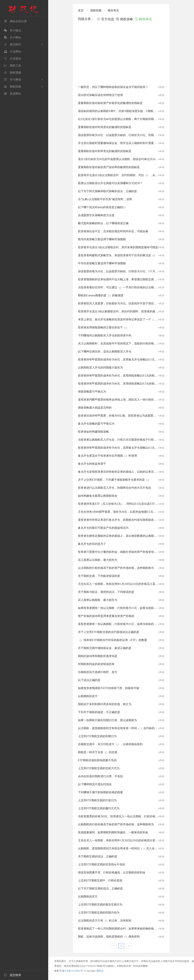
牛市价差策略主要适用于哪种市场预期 (102, 263)
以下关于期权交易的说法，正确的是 (100, 889)
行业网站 (13, 52)
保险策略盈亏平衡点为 (92, 392)
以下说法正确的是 (89, 680)
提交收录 (13, 975)
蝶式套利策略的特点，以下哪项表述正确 (103, 223)
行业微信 (13, 59)
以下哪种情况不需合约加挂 (95, 784)
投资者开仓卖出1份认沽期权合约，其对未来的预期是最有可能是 (118, 247)
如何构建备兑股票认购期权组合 (98, 496)
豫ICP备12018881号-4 (74, 971)
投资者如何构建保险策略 (93, 432)
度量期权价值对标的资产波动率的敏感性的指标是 (109, 167)
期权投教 (13, 87)
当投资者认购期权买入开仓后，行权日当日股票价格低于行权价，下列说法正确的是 (130, 440)
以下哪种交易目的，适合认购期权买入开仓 (105, 352)
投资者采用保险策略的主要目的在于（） (103, 328)
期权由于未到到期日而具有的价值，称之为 (105, 704)
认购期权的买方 (88, 897)
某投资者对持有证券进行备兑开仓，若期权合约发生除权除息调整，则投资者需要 (129, 520)
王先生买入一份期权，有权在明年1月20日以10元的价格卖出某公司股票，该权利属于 (131, 840)
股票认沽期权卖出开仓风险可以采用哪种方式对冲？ (110, 183)
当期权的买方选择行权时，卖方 (98, 672)
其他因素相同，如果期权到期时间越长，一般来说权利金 (113, 832)
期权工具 (13, 66)
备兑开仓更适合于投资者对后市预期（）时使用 (107, 456)
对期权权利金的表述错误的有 (96, 664)
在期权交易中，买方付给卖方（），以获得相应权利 (110, 744)
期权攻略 (124, 19)
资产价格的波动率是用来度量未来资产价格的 (106, 616)
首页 (81, 11)
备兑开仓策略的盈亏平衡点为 (96, 424)
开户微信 (13, 31)
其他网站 (13, 94)
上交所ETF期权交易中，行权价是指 (100, 881)
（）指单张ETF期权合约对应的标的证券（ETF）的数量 (112, 640)
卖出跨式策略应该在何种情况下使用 (100, 95)
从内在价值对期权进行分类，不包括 (100, 776)
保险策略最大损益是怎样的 (95, 408)
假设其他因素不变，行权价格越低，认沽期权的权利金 (112, 873)
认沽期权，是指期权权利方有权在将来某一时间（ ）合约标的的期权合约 (123, 728)
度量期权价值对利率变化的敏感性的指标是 (105, 151)
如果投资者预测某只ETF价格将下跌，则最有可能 (109, 688)
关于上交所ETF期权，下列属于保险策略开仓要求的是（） (114, 480)
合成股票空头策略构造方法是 (96, 215)
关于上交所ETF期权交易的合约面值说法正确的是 (109, 632)
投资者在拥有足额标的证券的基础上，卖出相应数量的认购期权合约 (120, 536)
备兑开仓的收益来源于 (92, 464)
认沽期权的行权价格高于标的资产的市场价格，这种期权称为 (116, 568)
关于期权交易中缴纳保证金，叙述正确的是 (105, 648)
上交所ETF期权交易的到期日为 (97, 736)
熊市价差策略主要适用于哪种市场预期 (102, 239)
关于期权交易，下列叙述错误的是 (99, 576)
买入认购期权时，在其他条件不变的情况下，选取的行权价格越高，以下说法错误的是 (131, 344)
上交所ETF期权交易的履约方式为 (99, 808)
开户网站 (13, 38)
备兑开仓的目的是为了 (92, 544)
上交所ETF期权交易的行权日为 (97, 800)
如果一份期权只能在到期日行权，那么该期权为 (107, 720)
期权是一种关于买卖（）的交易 (98, 752)
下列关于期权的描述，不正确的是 (99, 712)
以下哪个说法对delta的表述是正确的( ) (102, 207)
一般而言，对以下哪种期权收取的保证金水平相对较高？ (113, 87)
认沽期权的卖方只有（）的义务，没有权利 (105, 921)
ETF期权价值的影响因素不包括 (97, 760)
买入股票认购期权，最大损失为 (98, 600)
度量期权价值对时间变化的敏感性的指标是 (105, 127)
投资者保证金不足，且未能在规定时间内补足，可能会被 (113, 231)
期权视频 (13, 73)
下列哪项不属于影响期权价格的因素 (100, 792)
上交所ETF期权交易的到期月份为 (99, 913)
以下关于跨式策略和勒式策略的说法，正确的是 (107, 191)
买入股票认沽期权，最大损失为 (98, 560)
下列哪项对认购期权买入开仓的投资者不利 (105, 336)
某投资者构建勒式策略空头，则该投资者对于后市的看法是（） (117, 255)
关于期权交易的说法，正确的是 (98, 856)
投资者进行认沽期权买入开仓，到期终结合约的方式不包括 (114, 488)
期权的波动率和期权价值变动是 (98, 656)
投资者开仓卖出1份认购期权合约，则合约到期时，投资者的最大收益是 (122, 311)
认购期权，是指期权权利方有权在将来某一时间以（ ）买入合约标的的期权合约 (128, 848)
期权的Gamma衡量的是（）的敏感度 (101, 295)
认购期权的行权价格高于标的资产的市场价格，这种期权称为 (116, 824)
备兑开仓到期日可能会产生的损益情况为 (103, 528)
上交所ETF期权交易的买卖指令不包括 (102, 864)
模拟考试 (113, 11)
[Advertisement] (121, 53)
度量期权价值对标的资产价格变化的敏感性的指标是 (110, 103)
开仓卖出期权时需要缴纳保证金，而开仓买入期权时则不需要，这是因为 (123, 143)
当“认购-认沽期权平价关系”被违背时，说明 (105, 199)
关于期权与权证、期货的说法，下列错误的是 (106, 592)
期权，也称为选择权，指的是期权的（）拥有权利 (109, 937)
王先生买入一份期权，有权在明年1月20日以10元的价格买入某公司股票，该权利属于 (131, 584)
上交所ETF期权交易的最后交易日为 (100, 905)
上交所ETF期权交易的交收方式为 (99, 768)
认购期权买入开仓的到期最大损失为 (100, 368)
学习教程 (13, 80)
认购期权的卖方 (88, 696)
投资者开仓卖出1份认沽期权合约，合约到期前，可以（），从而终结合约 (124, 175)
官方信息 (106, 19)
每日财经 (13, 45)
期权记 (100, 971)
